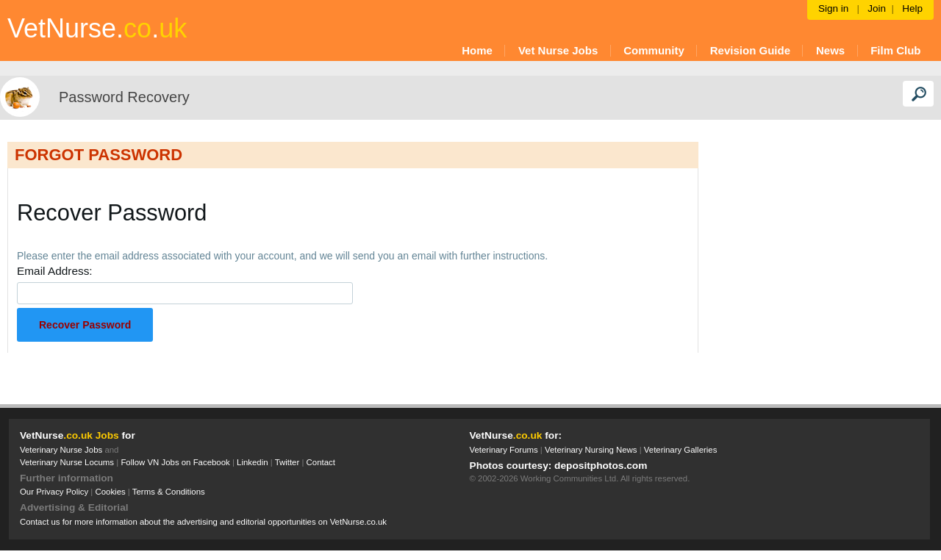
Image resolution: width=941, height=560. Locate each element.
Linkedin (253, 462)
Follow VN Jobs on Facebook (175, 462)
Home (477, 50)
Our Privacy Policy (54, 492)
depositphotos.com (601, 466)
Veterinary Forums (504, 450)
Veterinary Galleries (681, 450)
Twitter (287, 462)
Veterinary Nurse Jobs (61, 450)
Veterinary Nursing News (591, 450)
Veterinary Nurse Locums (67, 462)
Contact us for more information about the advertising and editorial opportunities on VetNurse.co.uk (203, 522)
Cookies (110, 492)
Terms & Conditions (169, 492)
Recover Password (85, 325)
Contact (321, 462)
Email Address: (55, 271)
